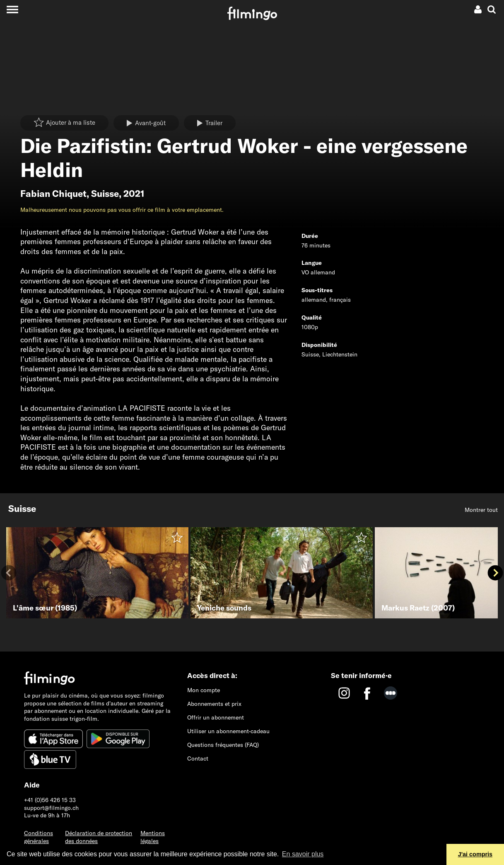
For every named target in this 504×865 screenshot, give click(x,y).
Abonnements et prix (214, 704)
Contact (198, 758)
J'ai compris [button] (475, 854)
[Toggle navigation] (12, 9)
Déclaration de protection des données (99, 837)
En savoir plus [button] (303, 854)
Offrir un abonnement (216, 717)
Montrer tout (481, 510)
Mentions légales (153, 837)
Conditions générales (39, 837)
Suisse (105, 194)
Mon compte (204, 690)
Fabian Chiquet (53, 194)
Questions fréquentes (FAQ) (223, 745)
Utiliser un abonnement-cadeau (228, 731)
